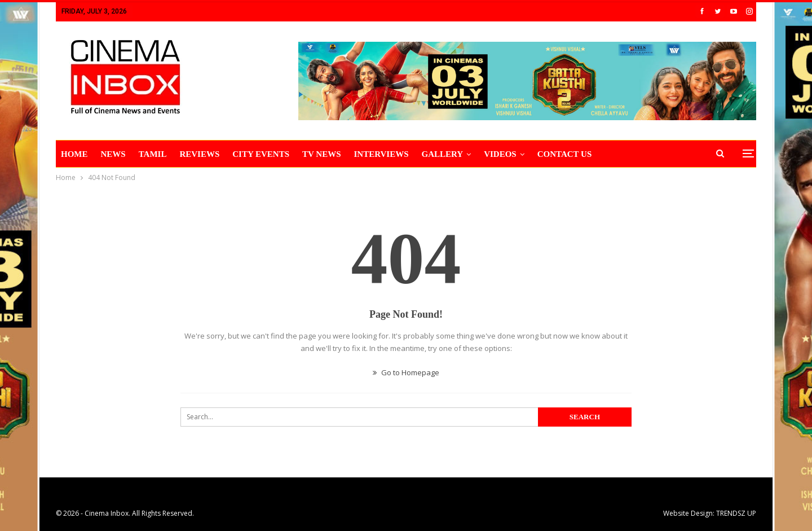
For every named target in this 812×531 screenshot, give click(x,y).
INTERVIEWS (381, 154)
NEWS (113, 154)
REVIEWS (199, 154)
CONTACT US (565, 154)
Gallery (443, 154)
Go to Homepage (406, 372)
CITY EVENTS (261, 154)
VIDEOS (500, 154)
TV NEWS (322, 154)
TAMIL (153, 154)
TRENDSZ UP (736, 513)
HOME (74, 154)
